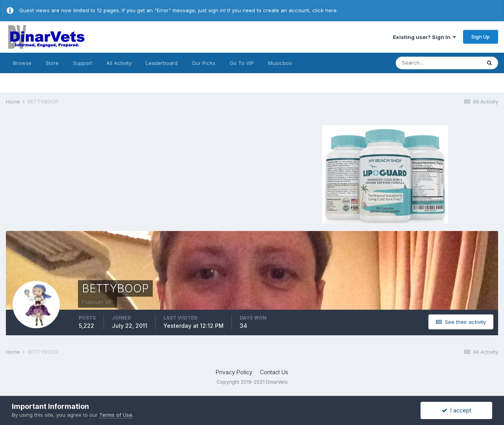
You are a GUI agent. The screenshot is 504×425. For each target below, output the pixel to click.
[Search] (438, 63)
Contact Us (274, 372)
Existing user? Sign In (424, 37)
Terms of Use (116, 415)
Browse (22, 63)
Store (52, 63)
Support (82, 63)
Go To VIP (242, 63)
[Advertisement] (122, 173)
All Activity (119, 63)
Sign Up (481, 37)
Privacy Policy (234, 372)
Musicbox (280, 63)
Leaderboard (162, 63)
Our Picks (204, 63)
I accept (457, 410)
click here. (325, 10)
